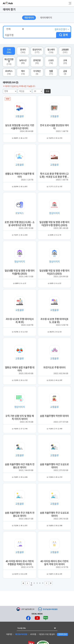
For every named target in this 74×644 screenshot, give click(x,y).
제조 (23, 72)
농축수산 (23, 62)
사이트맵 (33, 634)
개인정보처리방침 (21, 634)
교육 (65, 62)
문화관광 (37, 62)
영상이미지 (37, 51)
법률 (51, 72)
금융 (65, 72)
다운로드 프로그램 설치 (47, 634)
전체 (9, 51)
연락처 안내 (62, 634)
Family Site (22, 628)
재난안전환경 (9, 62)
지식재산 (37, 72)
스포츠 (51, 62)
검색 (65, 35)
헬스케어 (51, 51)
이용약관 (9, 634)
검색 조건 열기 (61, 29)
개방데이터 (29, 18)
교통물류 (65, 51)
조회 (47, 91)
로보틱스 (9, 72)
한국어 (23, 51)
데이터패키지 (46, 18)
